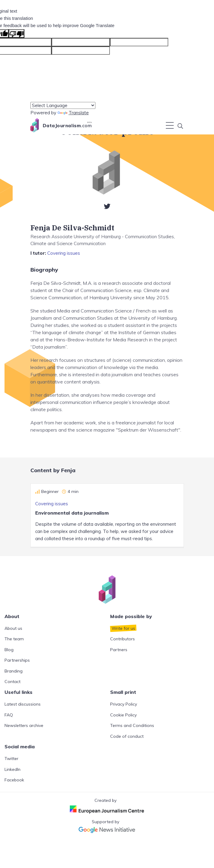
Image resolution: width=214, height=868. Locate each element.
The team (14, 639)
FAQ (9, 715)
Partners (119, 650)
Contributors (123, 639)
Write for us (123, 628)
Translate (73, 113)
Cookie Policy (123, 715)
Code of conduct (127, 736)
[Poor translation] (17, 34)
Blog (9, 650)
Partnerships (17, 660)
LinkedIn (12, 769)
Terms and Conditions (132, 725)
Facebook (14, 780)
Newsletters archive (24, 725)
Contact (12, 682)
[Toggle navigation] (170, 125)
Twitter (11, 759)
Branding (14, 671)
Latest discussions (23, 704)
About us (13, 628)
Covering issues (64, 253)
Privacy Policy (124, 704)
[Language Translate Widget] (63, 105)
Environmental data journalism (72, 513)
